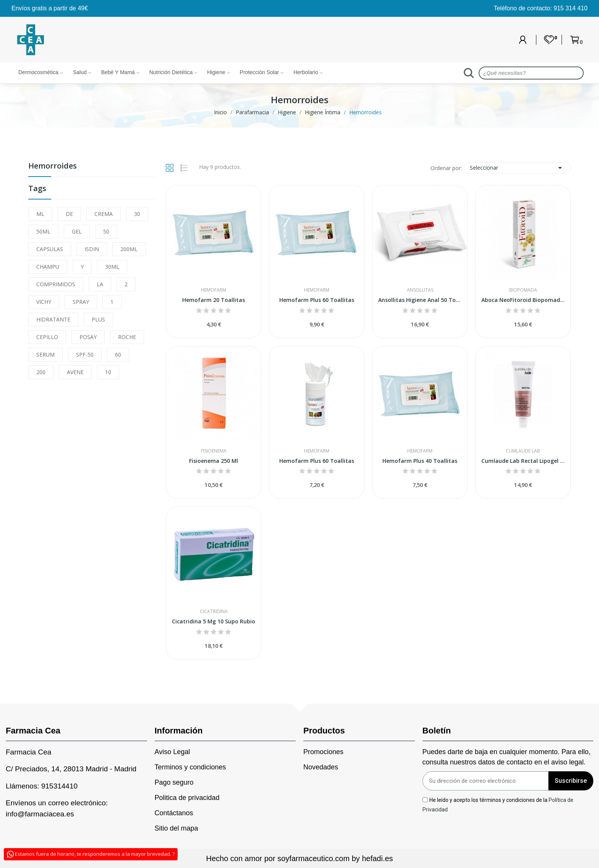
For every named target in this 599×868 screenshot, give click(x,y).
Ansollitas (420, 290)
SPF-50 (85, 355)
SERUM (45, 355)
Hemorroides (53, 166)
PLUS (98, 319)
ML (40, 214)
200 (41, 372)
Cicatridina (214, 612)
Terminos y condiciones (190, 767)
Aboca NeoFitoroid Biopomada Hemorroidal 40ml (523, 300)
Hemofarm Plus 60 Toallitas (317, 300)
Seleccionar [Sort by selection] (517, 168)
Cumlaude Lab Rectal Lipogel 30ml (523, 461)
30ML (112, 267)
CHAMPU (48, 267)
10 (108, 372)
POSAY (88, 337)
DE (69, 214)
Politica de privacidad (187, 798)
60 (118, 355)
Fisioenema (214, 451)
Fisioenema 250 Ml (214, 461)
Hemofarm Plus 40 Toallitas (420, 461)
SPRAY (81, 302)
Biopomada (523, 290)
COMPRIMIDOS (56, 284)
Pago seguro (174, 782)
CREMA (104, 214)
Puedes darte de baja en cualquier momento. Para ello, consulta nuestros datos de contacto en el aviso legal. (507, 757)
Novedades (321, 767)
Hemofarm (214, 290)
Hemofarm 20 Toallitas (214, 300)
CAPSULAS (50, 249)
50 (106, 231)
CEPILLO (47, 337)
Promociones (323, 752)
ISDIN (92, 249)
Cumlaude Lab (523, 451)
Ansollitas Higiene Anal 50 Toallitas (420, 300)
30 (137, 214)
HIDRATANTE (53, 319)
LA (100, 284)
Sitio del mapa (176, 828)
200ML (129, 249)
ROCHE (127, 337)
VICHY (44, 302)
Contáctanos (174, 813)
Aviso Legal (172, 752)
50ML (43, 231)
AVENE (75, 372)
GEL (77, 231)
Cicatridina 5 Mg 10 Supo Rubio (214, 621)
